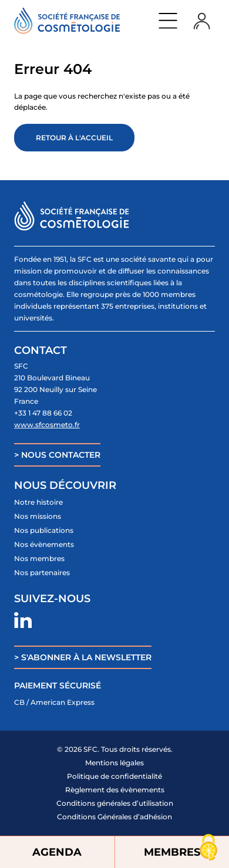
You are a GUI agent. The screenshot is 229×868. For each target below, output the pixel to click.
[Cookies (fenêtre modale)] (208, 848)
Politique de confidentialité (114, 776)
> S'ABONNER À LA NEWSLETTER (83, 657)
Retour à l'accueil (74, 138)
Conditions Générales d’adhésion (114, 817)
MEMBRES (172, 852)
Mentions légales (114, 763)
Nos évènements (44, 544)
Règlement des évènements (115, 790)
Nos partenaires (42, 573)
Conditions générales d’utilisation (115, 803)
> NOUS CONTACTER (57, 455)
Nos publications (44, 530)
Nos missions (38, 516)
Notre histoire (38, 502)
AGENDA (57, 852)
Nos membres (39, 558)
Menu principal (168, 21)
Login (202, 21)
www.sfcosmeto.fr (47, 425)
